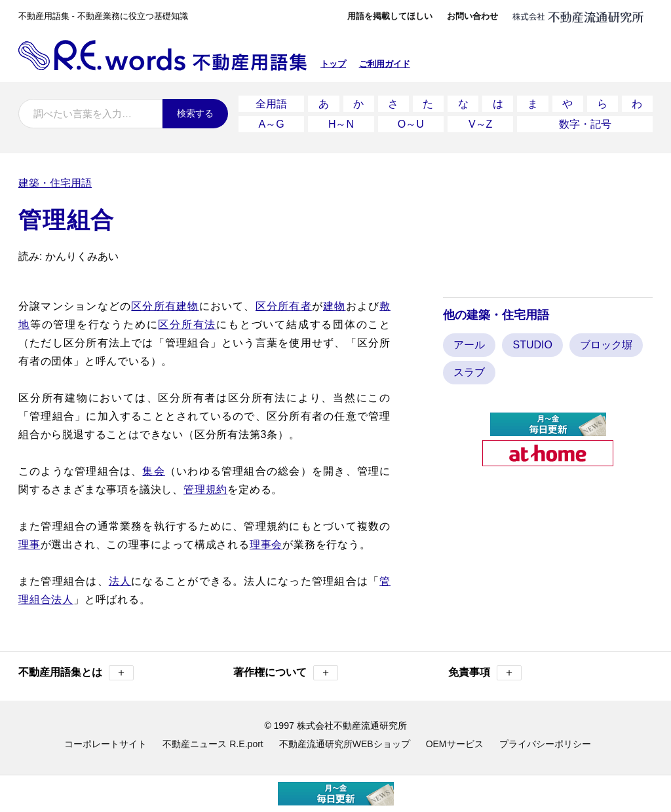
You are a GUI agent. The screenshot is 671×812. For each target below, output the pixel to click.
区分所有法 (187, 324)
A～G (272, 124)
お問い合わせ (472, 16)
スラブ (469, 372)
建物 (334, 306)
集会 (153, 471)
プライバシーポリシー (545, 744)
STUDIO (532, 345)
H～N (341, 124)
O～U (411, 124)
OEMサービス (455, 744)
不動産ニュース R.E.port (213, 744)
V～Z (480, 124)
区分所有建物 (165, 306)
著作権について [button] (286, 673)
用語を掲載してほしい (390, 16)
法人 (120, 581)
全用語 (271, 104)
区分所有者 (284, 306)
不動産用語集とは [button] (76, 673)
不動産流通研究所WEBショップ (345, 744)
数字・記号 (585, 124)
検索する (195, 113)
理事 (29, 544)
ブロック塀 (606, 345)
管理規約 (205, 489)
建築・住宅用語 (55, 183)
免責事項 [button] (485, 673)
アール (469, 345)
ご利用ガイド (385, 64)
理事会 (266, 544)
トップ (333, 64)
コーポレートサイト (105, 744)
